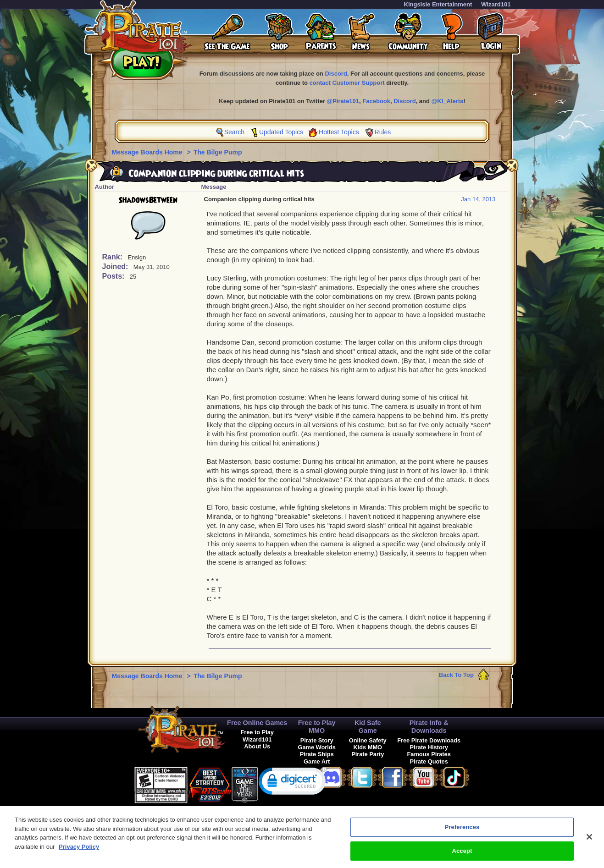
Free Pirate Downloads (429, 740)
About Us (257, 746)
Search (234, 132)
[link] (293, 783)
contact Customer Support (347, 83)
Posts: (114, 276)
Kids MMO (368, 747)
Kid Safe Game (368, 727)
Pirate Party (368, 754)
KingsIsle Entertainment (438, 4)
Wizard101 (496, 4)
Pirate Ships (317, 754)
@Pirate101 (343, 101)
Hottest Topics (339, 132)
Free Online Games (257, 723)
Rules (383, 132)
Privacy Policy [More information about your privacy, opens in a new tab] (79, 850)
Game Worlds (317, 747)
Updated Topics (281, 132)
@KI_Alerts (448, 101)
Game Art (317, 761)
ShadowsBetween (148, 200)
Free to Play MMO (317, 727)
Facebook (376, 101)
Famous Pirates (429, 754)
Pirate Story (317, 740)
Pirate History (429, 747)
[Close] (589, 840)
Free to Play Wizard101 (257, 736)
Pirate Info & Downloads (429, 727)
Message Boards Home (148, 152)
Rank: (114, 257)
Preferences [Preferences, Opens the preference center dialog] (462, 830)
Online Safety (368, 740)
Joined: (116, 266)
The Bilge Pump (218, 152)
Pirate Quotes (429, 761)
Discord (336, 74)
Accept (462, 854)
